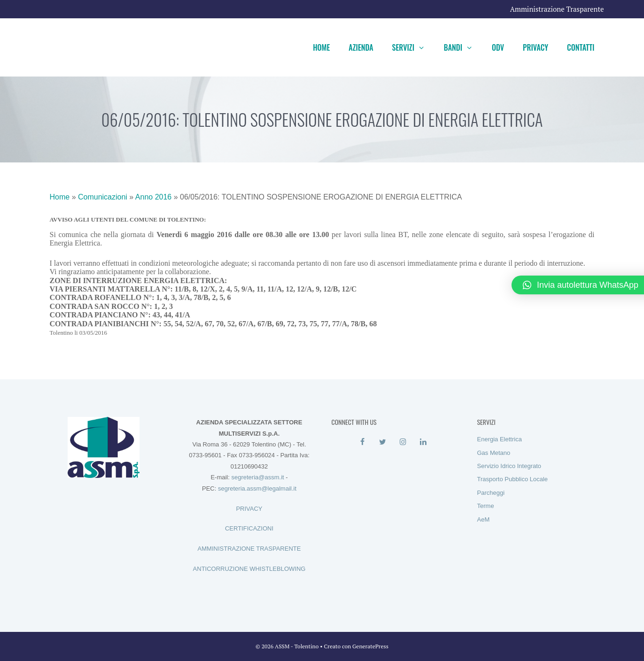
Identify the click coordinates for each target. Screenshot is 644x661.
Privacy (535, 47)
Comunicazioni (103, 197)
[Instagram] (403, 442)
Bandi (463, 47)
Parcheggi (491, 493)
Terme (486, 506)
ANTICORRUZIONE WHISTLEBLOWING (249, 569)
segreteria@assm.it (257, 477)
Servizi (413, 47)
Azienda (361, 47)
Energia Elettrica (500, 439)
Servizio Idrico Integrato (509, 466)
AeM (484, 519)
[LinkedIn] (423, 442)
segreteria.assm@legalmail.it (257, 488)
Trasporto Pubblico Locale (513, 479)
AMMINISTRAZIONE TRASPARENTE (249, 549)
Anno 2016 (153, 197)
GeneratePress (370, 646)
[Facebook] (362, 442)
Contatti (581, 47)
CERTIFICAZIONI (249, 528)
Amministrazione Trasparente (557, 9)
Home (321, 47)
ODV (498, 47)
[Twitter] (383, 442)
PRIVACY (249, 509)
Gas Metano (494, 453)
